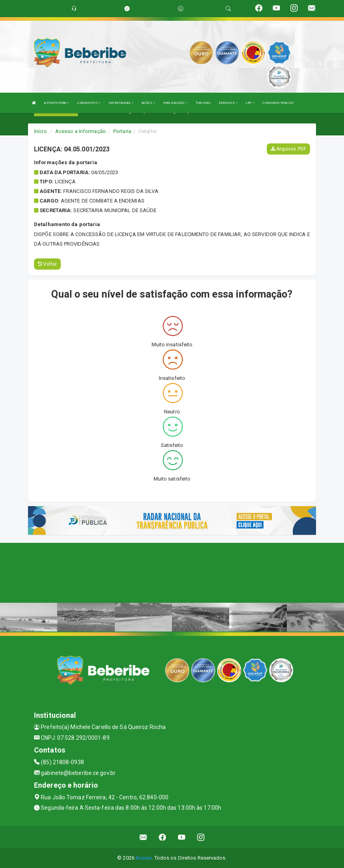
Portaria (122, 131)
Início (40, 131)
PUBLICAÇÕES (175, 103)
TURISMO (203, 103)
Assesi (144, 858)
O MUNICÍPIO (89, 103)
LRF (250, 103)
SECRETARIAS (121, 103)
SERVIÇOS (228, 103)
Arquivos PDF (288, 149)
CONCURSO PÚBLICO (278, 103)
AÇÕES (148, 103)
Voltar (47, 264)
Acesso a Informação (81, 131)
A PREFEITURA (56, 103)
